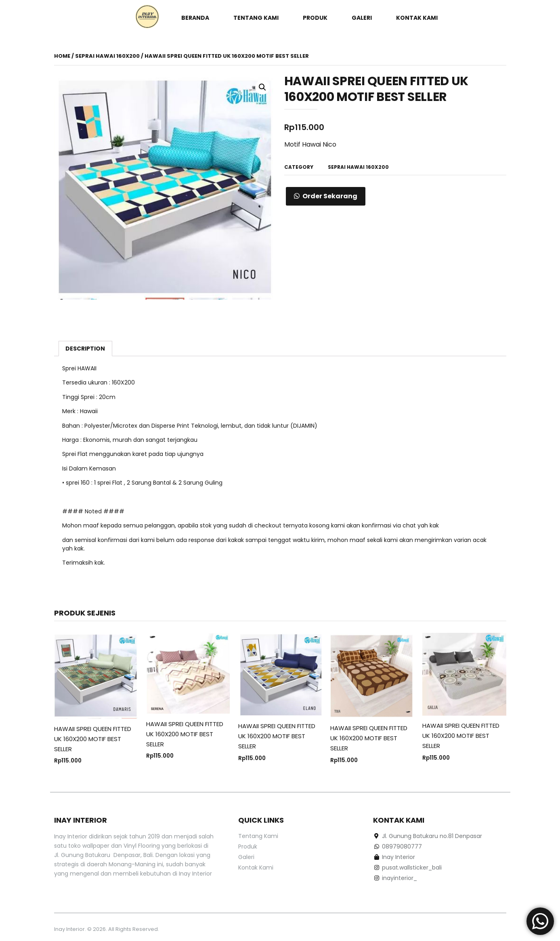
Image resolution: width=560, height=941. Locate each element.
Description (85, 349)
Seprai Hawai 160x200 (107, 56)
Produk (315, 18)
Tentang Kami (256, 18)
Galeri (362, 18)
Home (62, 56)
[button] (326, 196)
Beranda (195, 18)
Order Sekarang (330, 196)
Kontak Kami (417, 18)
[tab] (86, 349)
